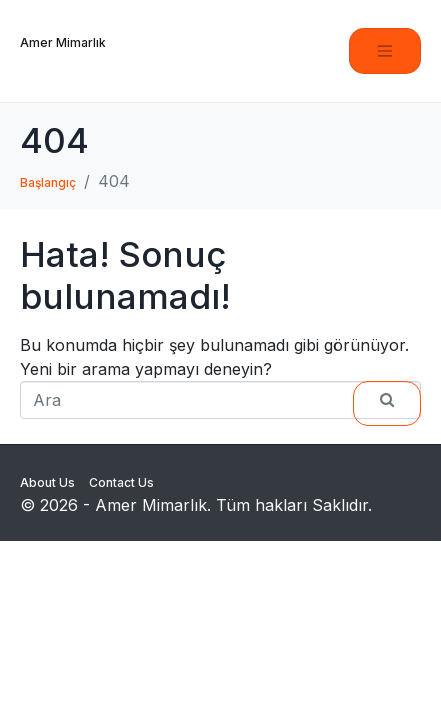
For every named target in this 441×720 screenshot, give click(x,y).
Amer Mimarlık (63, 42)
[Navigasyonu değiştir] (385, 51)
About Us (47, 482)
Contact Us (121, 482)
